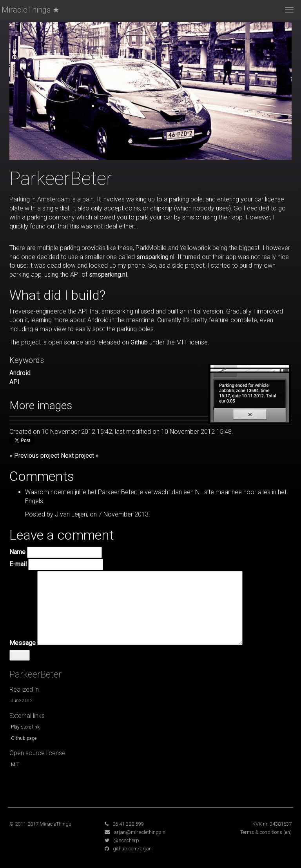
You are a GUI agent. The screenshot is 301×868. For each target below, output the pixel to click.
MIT (15, 765)
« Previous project (34, 456)
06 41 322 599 (128, 824)
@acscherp (126, 840)
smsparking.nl (155, 257)
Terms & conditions (261, 832)
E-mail (18, 564)
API (15, 382)
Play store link (25, 727)
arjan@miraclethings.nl (140, 832)
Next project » (80, 456)
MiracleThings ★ (31, 10)
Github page (24, 738)
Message (23, 643)
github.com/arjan (132, 849)
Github (139, 342)
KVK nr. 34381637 (272, 824)
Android (20, 373)
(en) (287, 832)
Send (20, 655)
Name (17, 552)
